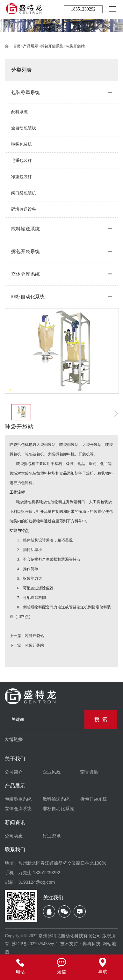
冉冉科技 (91, 944)
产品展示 (31, 46)
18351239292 (83, 9)
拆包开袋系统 (52, 46)
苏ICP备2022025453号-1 (35, 944)
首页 (17, 46)
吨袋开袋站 (75, 46)
